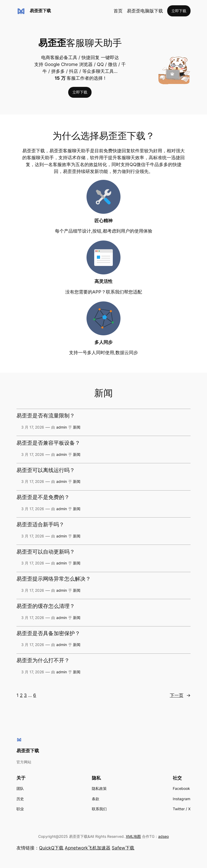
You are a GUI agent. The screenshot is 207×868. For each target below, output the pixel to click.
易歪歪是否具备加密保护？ (48, 634)
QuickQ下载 (51, 848)
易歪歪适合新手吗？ (40, 525)
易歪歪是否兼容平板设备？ (48, 443)
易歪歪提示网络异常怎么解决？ (54, 579)
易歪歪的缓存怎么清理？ (46, 606)
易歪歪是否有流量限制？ (46, 416)
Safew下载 (123, 848)
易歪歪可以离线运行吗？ (46, 470)
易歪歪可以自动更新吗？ (46, 552)
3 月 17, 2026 (33, 427)
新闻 (77, 427)
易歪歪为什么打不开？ (43, 661)
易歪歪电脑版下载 (145, 11)
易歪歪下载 (40, 11)
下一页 (180, 695)
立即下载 (179, 11)
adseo (163, 836)
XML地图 (133, 836)
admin (62, 427)
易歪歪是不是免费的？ (43, 497)
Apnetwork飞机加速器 (88, 848)
